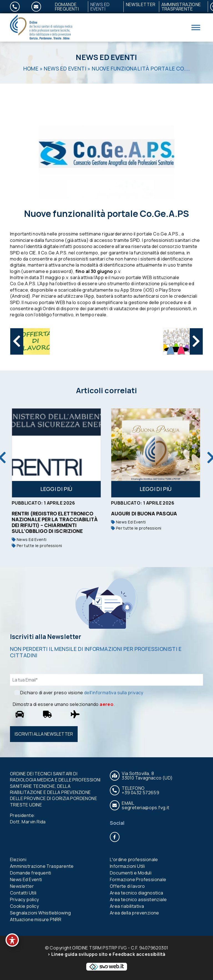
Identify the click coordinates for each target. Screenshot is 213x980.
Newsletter (141, 4)
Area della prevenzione (135, 913)
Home (31, 69)
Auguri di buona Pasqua (144, 513)
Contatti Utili (23, 893)
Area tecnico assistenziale (138, 899)
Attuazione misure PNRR (36, 919)
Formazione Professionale (138, 879)
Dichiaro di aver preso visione (82, 693)
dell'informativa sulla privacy (114, 693)
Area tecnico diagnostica (137, 893)
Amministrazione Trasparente (181, 7)
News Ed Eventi (100, 7)
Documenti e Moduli (131, 873)
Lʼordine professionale (134, 859)
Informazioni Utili (127, 866)
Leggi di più (57, 489)
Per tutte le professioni (37, 546)
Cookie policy (24, 906)
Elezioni (18, 859)
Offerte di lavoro (127, 886)
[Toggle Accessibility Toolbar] (12, 940)
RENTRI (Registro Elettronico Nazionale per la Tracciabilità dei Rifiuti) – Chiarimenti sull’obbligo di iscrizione (55, 522)
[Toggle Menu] (196, 27)
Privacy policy (25, 899)
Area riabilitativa (127, 906)
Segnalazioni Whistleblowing (40, 913)
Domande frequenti (67, 7)
